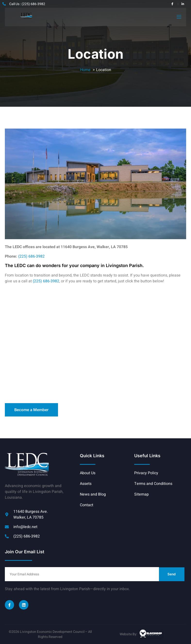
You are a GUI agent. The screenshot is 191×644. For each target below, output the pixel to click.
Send (172, 574)
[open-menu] (179, 17)
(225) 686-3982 (31, 256)
